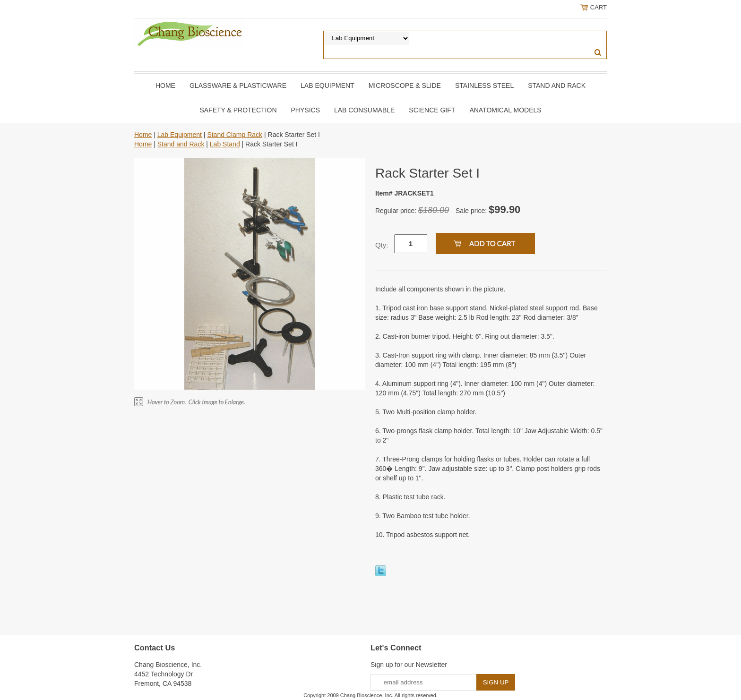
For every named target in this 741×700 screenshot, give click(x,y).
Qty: (382, 245)
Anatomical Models (505, 110)
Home (165, 85)
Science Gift (432, 110)
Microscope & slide (405, 85)
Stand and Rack (557, 85)
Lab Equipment (327, 85)
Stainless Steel (484, 85)
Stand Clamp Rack (235, 135)
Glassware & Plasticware (238, 85)
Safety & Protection (238, 110)
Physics (306, 110)
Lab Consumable (364, 110)
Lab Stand (225, 144)
